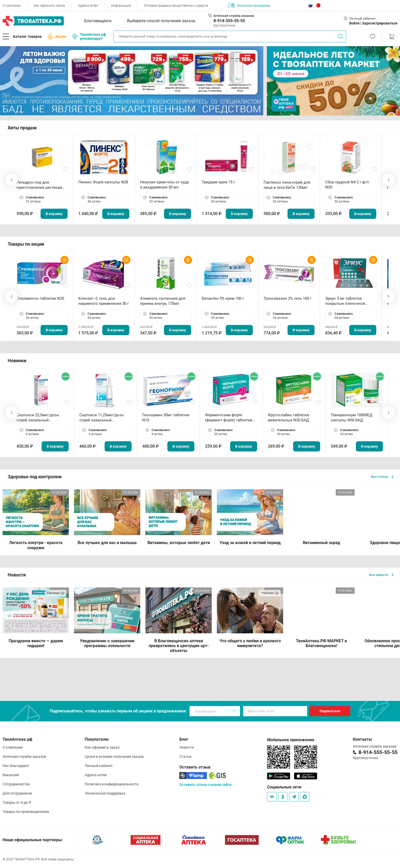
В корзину (54, 214)
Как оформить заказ (49, 5)
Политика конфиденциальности (112, 784)
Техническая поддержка (105, 793)
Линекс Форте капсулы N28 (103, 182)
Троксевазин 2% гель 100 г (287, 298)
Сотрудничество (16, 784)
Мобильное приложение (291, 740)
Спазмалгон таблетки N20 (40, 298)
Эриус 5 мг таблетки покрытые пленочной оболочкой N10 (345, 301)
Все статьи (382, 477)
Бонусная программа (249, 5)
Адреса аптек (88, 5)
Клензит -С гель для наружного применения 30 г (104, 301)
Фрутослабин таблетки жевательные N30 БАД (289, 418)
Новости (186, 747)
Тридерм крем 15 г (218, 182)
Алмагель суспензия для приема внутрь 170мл (163, 301)
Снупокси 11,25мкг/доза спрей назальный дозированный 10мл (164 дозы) (102, 418)
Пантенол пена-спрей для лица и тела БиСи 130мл (287, 185)
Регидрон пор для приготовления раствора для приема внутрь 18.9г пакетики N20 (39, 185)
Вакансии (11, 775)
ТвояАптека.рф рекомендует (89, 36)
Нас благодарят (16, 766)
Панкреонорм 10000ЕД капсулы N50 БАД (352, 418)
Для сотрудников (17, 793)
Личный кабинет (99, 766)
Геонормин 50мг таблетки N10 (166, 418)
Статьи (185, 757)
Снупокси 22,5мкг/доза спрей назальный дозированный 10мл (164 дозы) (40, 418)
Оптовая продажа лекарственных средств (176, 5)
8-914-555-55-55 (229, 21)
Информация (121, 5)
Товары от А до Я (17, 802)
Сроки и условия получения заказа (114, 757)
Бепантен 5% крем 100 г (223, 298)
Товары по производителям (26, 812)
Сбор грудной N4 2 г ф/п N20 (347, 185)
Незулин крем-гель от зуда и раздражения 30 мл (164, 185)
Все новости (381, 575)
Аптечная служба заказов (24, 757)
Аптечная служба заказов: (234, 16)
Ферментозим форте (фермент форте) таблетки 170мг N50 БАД (229, 418)
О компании (12, 5)
